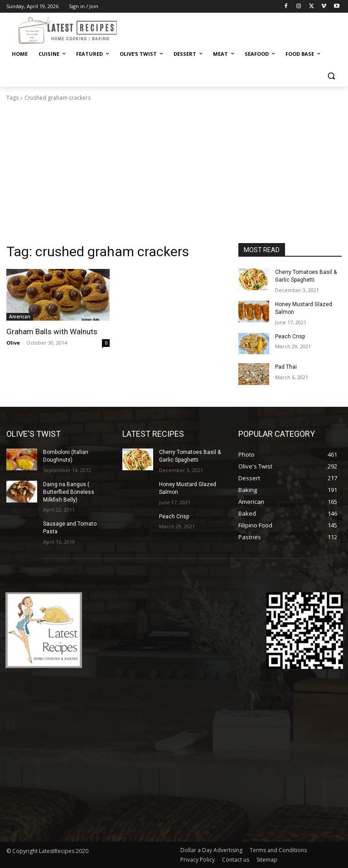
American (20, 317)
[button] (331, 76)
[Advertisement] (174, 175)
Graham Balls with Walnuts (52, 332)
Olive (13, 343)
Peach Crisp (290, 336)
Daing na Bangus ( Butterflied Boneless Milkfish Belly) (69, 492)
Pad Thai (286, 367)
